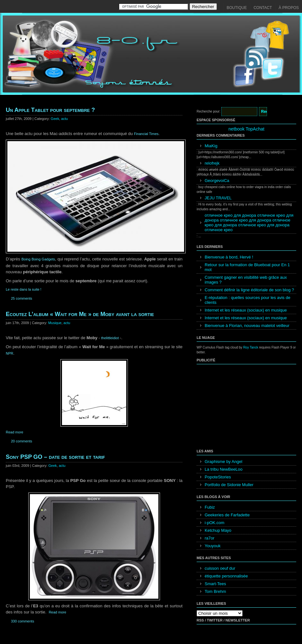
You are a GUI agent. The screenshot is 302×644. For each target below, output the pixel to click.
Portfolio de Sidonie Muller (229, 485)
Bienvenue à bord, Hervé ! (229, 257)
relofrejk (212, 163)
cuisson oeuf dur (220, 568)
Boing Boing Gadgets (38, 259)
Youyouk (213, 546)
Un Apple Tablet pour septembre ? (50, 110)
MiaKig (211, 146)
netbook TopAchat (246, 129)
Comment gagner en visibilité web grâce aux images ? (246, 280)
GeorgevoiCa (217, 181)
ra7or (209, 538)
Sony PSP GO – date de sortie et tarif (55, 457)
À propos (289, 8)
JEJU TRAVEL (218, 198)
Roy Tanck (251, 347)
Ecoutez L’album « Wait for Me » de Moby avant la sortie (80, 314)
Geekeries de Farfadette (227, 515)
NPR (9, 353)
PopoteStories (218, 477)
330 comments (22, 621)
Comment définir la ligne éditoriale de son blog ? (249, 290)
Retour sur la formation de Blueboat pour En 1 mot (247, 267)
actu (64, 119)
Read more (14, 432)
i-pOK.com (214, 523)
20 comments (22, 441)
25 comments (22, 298)
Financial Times (146, 134)
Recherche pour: (209, 111)
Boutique (237, 8)
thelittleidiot (111, 338)
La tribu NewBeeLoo (224, 469)
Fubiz (210, 507)
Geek (55, 119)
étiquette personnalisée (226, 576)
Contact (263, 8)
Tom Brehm (215, 591)
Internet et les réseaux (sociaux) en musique (246, 310)
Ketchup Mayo (218, 530)
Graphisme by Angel (223, 462)
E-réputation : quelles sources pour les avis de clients (248, 300)
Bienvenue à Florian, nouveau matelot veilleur (247, 326)
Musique (55, 323)
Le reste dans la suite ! (24, 289)
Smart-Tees (215, 584)
